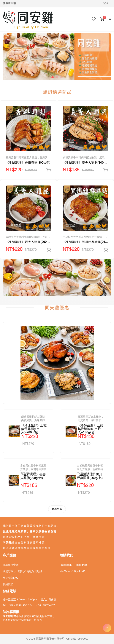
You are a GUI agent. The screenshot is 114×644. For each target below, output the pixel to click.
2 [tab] (57, 77)
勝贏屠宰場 (9, 4)
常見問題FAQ (11, 578)
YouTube (65, 572)
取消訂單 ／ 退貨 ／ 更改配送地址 (23, 572)
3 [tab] (61, 77)
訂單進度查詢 (11, 565)
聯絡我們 (8, 585)
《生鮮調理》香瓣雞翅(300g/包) (28, 163)
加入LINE (79, 572)
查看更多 (57, 509)
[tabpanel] (57, 57)
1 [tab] (53, 77)
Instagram (82, 565)
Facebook (66, 565)
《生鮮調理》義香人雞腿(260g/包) (30, 242)
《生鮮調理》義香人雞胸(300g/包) (87, 163)
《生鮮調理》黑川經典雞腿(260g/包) (88, 242)
